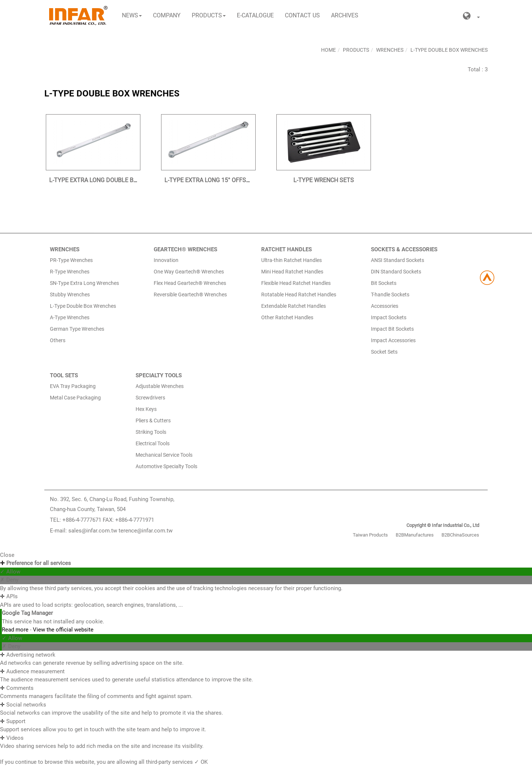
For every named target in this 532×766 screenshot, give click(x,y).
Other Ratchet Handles (287, 317)
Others (58, 340)
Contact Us (302, 15)
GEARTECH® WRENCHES (185, 249)
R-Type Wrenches (70, 272)
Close (7, 555)
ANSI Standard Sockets (398, 260)
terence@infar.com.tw (146, 531)
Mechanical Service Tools (164, 455)
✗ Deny (9, 580)
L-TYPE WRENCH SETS (324, 180)
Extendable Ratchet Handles (294, 306)
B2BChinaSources (460, 535)
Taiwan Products (370, 535)
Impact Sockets (389, 317)
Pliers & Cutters (153, 421)
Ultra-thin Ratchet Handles (291, 260)
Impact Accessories (393, 340)
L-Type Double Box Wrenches (449, 50)
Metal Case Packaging (75, 398)
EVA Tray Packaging (73, 386)
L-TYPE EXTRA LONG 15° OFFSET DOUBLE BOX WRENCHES (243, 180)
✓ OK (201, 762)
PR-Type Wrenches (71, 260)
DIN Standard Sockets (396, 272)
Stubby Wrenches (70, 295)
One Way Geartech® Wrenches (189, 272)
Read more (16, 630)
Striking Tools (151, 432)
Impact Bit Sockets (392, 329)
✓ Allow (10, 572)
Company (167, 15)
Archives (345, 15)
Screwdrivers (150, 398)
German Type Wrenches (77, 329)
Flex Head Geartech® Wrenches (190, 283)
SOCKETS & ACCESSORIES (404, 249)
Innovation (166, 260)
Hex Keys (146, 409)
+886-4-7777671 (82, 520)
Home (328, 50)
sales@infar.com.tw (93, 531)
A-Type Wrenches (70, 317)
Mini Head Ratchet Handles (292, 272)
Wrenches (390, 50)
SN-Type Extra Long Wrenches (84, 283)
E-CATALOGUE (255, 15)
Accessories (385, 306)
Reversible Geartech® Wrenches (190, 295)
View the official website (63, 630)
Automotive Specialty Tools (166, 466)
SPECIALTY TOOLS (159, 375)
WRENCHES (65, 249)
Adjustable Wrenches (160, 386)
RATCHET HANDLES (287, 249)
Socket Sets (384, 352)
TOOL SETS (64, 375)
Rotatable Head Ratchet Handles (299, 295)
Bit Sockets (384, 283)
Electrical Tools (153, 443)
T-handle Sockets (390, 295)
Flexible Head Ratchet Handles (296, 283)
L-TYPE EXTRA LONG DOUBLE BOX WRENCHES (111, 180)
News (132, 15)
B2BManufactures (415, 535)
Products (209, 15)
